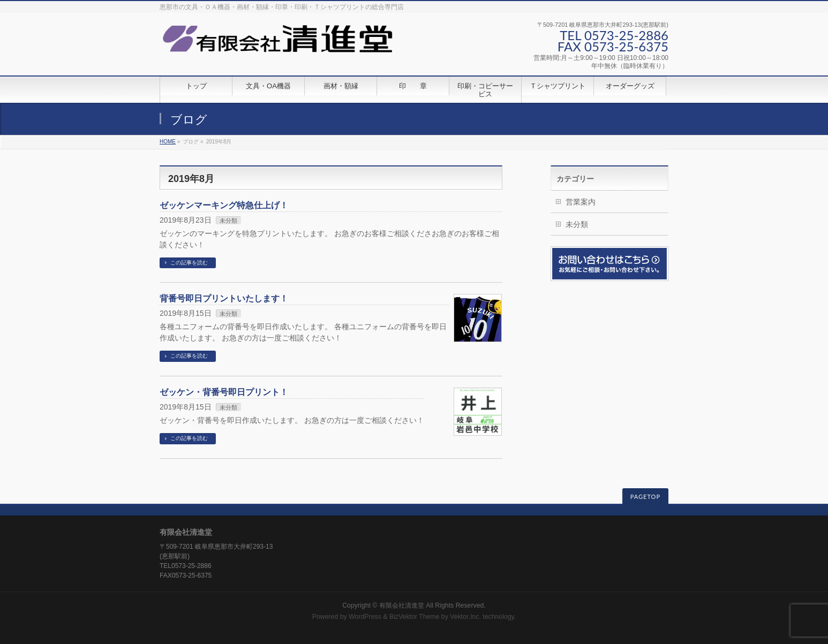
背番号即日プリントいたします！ (224, 298)
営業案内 (581, 202)
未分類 (228, 221)
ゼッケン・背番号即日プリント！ (224, 392)
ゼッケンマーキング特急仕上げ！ (224, 205)
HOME (168, 142)
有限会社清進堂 (402, 605)
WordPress (365, 617)
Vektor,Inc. (465, 617)
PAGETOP (645, 497)
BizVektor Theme (415, 617)
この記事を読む (189, 263)
